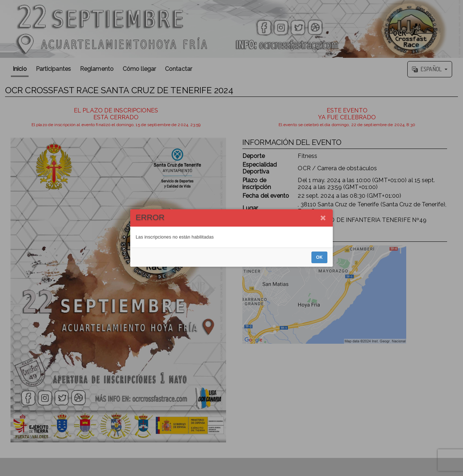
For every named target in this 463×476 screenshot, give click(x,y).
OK (319, 257)
